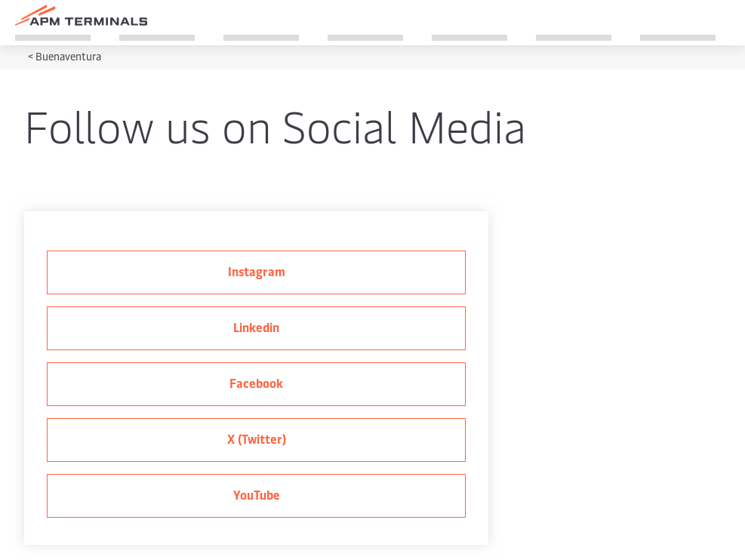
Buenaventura (68, 56)
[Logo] (81, 15)
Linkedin (256, 327)
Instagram (257, 271)
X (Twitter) (257, 438)
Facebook (256, 383)
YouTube (257, 494)
